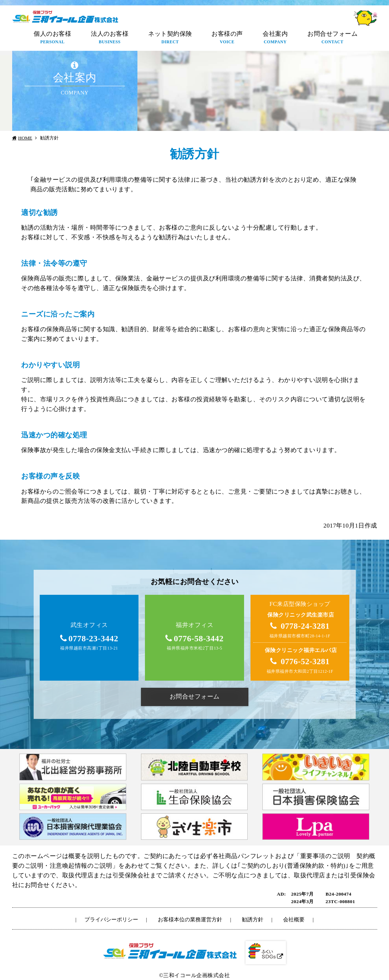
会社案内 (275, 38)
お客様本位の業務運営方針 (190, 920)
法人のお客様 (110, 38)
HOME (25, 138)
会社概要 (294, 920)
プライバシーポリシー (111, 920)
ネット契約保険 (170, 38)
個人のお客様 (52, 38)
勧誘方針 (253, 920)
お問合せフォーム (332, 38)
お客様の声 (227, 38)
